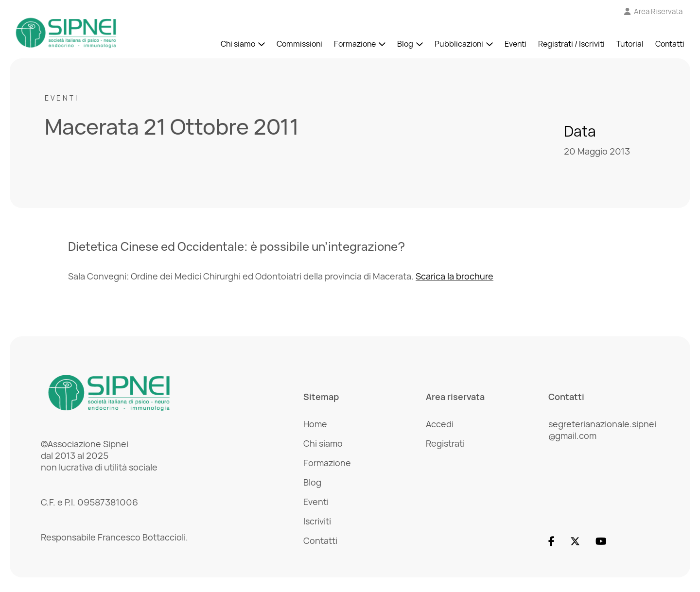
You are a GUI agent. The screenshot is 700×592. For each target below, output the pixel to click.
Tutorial (630, 44)
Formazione (355, 44)
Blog (405, 44)
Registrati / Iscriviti (571, 44)
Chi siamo (238, 44)
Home (315, 424)
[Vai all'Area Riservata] (654, 11)
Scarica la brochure (455, 276)
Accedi (440, 424)
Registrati (445, 443)
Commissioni (299, 44)
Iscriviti (317, 521)
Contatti (670, 44)
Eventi (516, 44)
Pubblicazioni (459, 44)
